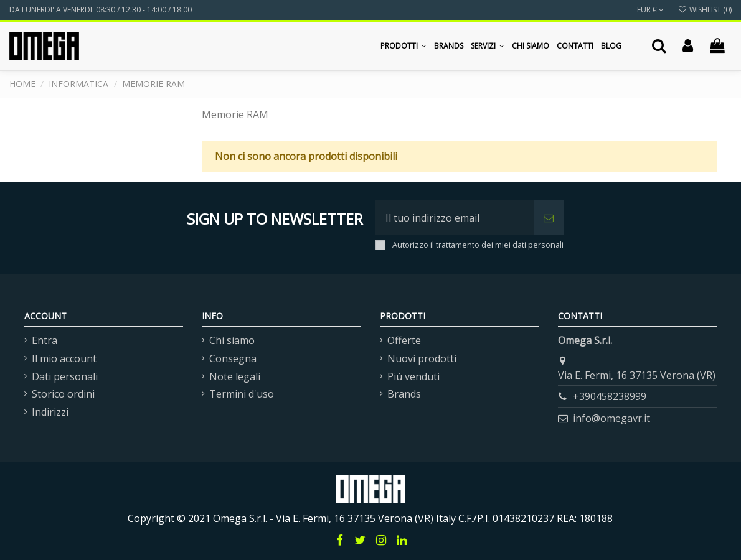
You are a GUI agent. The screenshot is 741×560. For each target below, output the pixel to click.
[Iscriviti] (549, 218)
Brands (404, 394)
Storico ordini (63, 394)
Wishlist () (705, 10)
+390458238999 (610, 396)
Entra (45, 340)
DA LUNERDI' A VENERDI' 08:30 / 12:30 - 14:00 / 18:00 (101, 10)
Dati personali (65, 376)
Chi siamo (232, 340)
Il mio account (64, 358)
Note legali (235, 376)
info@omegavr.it (611, 418)
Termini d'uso (242, 394)
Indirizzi (50, 412)
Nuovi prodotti (422, 358)
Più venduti (413, 376)
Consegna (233, 358)
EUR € (650, 10)
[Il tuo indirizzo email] (455, 218)
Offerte (404, 340)
